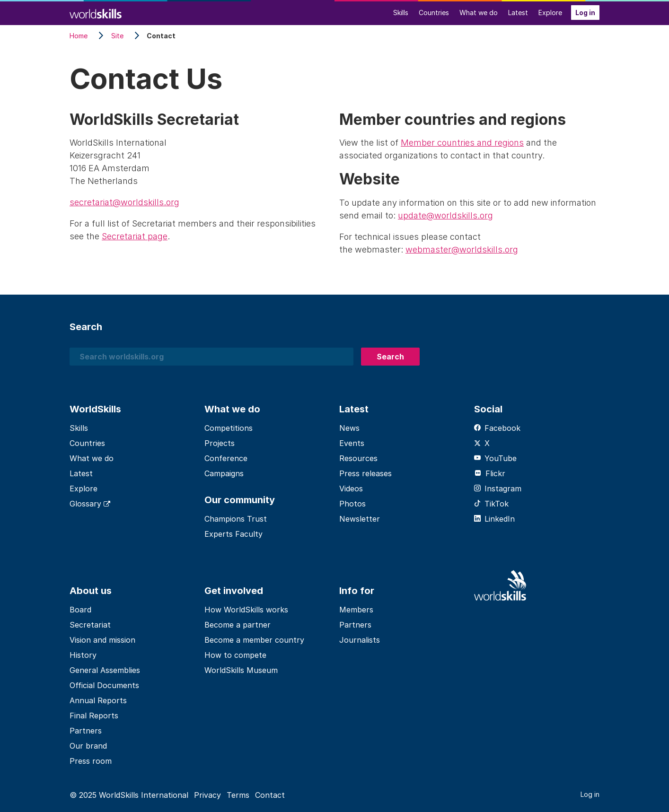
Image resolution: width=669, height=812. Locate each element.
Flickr (490, 473)
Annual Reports (98, 700)
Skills (401, 13)
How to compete (235, 655)
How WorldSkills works (246, 610)
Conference (226, 458)
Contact (270, 795)
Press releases (365, 473)
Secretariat (90, 625)
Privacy (207, 795)
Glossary (90, 504)
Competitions (229, 428)
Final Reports (94, 716)
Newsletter (360, 519)
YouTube (495, 458)
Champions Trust (236, 519)
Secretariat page (135, 236)
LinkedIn (494, 519)
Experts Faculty (233, 534)
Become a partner (238, 625)
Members (356, 610)
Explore (550, 13)
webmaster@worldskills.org (462, 249)
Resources (358, 458)
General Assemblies (105, 670)
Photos (352, 504)
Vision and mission (102, 640)
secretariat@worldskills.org (124, 202)
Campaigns (224, 473)
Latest (518, 13)
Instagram (498, 489)
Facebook (497, 428)
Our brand (88, 746)
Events (352, 443)
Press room (91, 761)
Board (80, 610)
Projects (220, 443)
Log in (585, 13)
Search (390, 357)
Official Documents (104, 685)
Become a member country (254, 640)
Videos (351, 489)
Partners (86, 731)
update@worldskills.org (445, 215)
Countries (434, 13)
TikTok (491, 504)
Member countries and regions (462, 143)
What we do (479, 13)
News (349, 428)
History (83, 655)
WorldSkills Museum (241, 670)
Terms (238, 795)
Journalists (360, 640)
